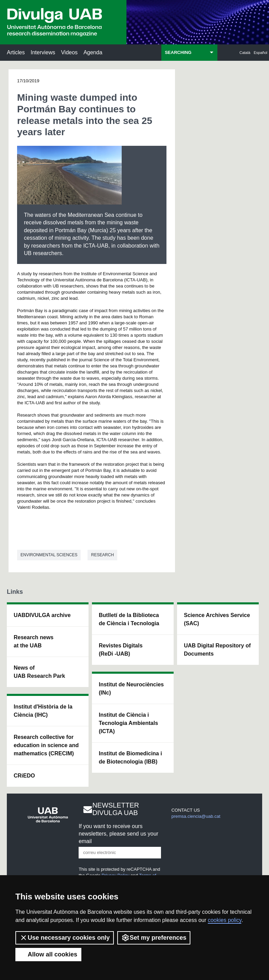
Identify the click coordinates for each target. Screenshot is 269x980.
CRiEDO (24, 776)
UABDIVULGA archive (42, 615)
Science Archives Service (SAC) (217, 619)
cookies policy (225, 920)
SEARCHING (178, 52)
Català (245, 53)
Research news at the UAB (34, 641)
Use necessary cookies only (65, 938)
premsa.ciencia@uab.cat (196, 816)
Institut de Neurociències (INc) (131, 689)
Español (260, 53)
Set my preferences (154, 938)
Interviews (43, 52)
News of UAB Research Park (39, 672)
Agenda (93, 52)
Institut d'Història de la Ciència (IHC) (43, 711)
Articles (16, 52)
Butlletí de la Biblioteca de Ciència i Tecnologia (129, 619)
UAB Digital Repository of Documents (217, 650)
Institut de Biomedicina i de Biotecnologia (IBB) (130, 758)
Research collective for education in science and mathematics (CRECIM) (46, 745)
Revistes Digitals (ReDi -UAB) (121, 650)
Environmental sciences (49, 555)
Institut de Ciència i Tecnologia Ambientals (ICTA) (128, 723)
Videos (69, 52)
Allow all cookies (48, 954)
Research (102, 555)
